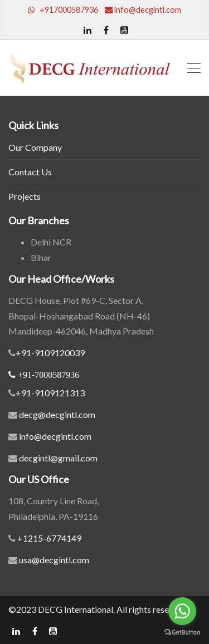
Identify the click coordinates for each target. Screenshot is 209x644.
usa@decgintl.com (53, 560)
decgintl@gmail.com (58, 458)
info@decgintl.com (55, 436)
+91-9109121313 (50, 393)
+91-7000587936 (48, 375)
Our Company (35, 147)
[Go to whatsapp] (182, 611)
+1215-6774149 (48, 538)
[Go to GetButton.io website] (182, 633)
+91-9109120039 (50, 353)
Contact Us (30, 172)
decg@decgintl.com (57, 414)
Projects (25, 196)
